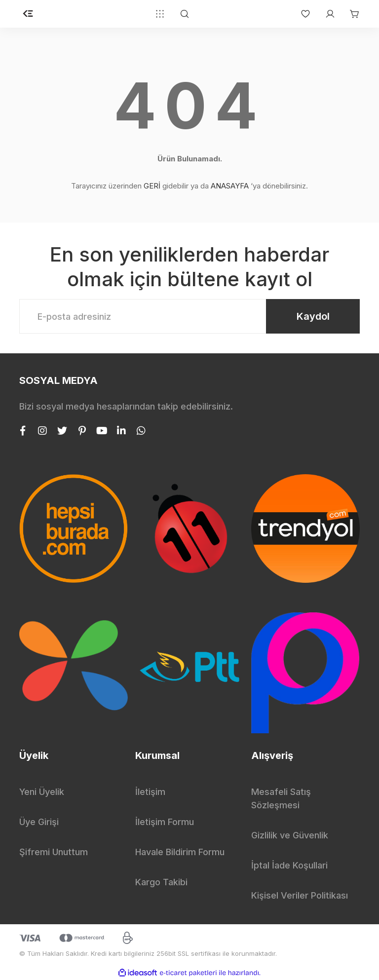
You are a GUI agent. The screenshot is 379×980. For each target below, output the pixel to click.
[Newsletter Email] (189, 316)
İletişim (150, 792)
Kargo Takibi (161, 882)
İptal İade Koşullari (289, 865)
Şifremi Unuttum (54, 852)
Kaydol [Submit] (313, 316)
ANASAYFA (230, 186)
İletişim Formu (165, 822)
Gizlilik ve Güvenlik (290, 835)
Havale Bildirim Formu (180, 852)
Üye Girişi (39, 822)
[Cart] (350, 14)
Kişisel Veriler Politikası (300, 895)
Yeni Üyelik (42, 792)
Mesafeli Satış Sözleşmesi (281, 798)
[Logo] (28, 14)
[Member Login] (325, 14)
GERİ (152, 186)
